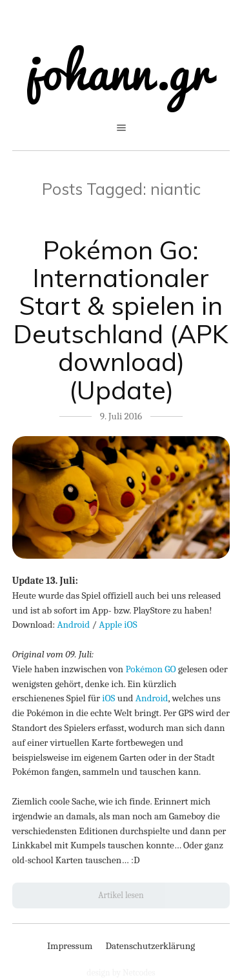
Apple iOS (118, 625)
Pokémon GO (150, 669)
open (121, 128)
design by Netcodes (121, 973)
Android (74, 625)
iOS (108, 698)
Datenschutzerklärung (150, 946)
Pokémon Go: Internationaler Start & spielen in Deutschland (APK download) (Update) (121, 320)
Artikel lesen (121, 895)
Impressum (70, 946)
